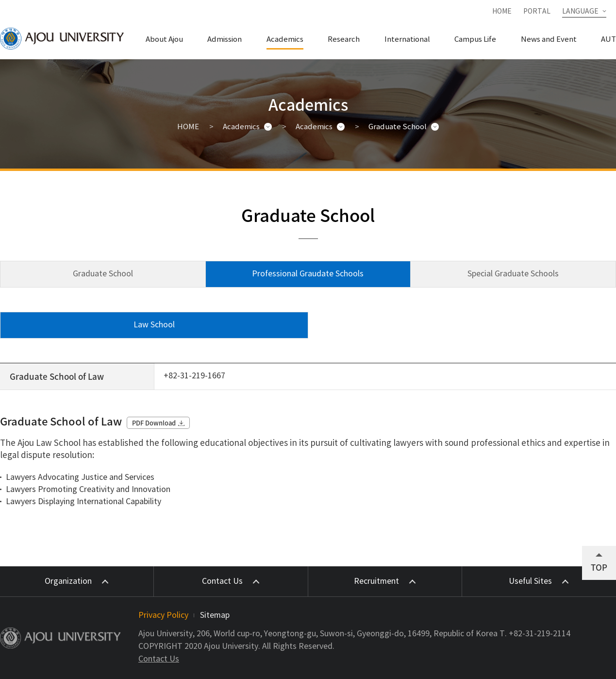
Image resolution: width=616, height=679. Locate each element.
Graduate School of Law (57, 376)
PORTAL (537, 12)
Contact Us (159, 659)
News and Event (549, 40)
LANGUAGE (580, 12)
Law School (154, 325)
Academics (285, 40)
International (407, 40)
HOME (502, 12)
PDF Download (154, 423)
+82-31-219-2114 (540, 634)
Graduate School (398, 127)
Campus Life (475, 40)
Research (344, 40)
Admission (225, 40)
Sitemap (215, 615)
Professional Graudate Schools (308, 274)
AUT (608, 40)
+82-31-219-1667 (194, 376)
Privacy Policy (163, 615)
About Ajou (164, 40)
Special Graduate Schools (513, 274)
